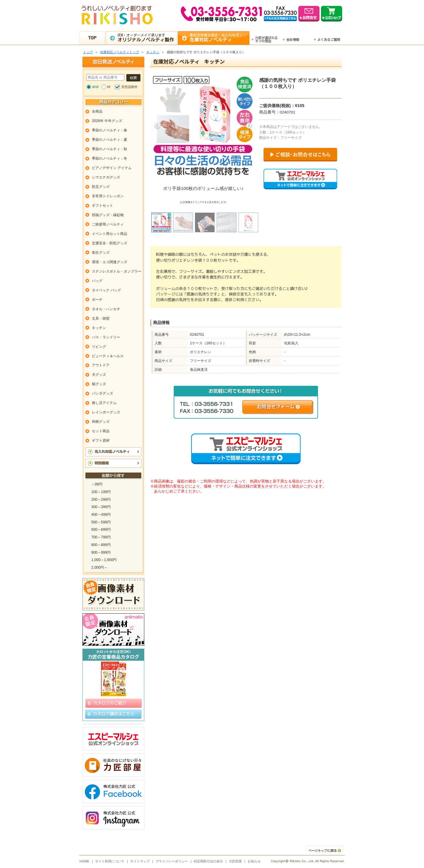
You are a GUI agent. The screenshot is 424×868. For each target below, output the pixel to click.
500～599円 (101, 522)
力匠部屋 (235, 861)
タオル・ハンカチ (106, 309)
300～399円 (101, 507)
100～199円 (101, 492)
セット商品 (101, 431)
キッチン (153, 52)
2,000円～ (99, 567)
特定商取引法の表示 (208, 861)
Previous (158, 126)
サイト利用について (110, 861)
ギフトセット (102, 206)
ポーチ (97, 300)
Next (249, 126)
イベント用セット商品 (110, 234)
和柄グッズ (101, 422)
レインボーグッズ (106, 412)
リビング (99, 347)
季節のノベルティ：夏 (110, 140)
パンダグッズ (102, 393)
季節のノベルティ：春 (110, 130)
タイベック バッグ (106, 290)
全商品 (97, 111)
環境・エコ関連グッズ (110, 262)
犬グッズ (99, 375)
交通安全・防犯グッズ (110, 243)
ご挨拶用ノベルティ (108, 224)
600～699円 (101, 530)
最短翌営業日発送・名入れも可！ (220, 38)
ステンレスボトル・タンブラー (117, 271)
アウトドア (101, 365)
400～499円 (101, 515)
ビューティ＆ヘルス (108, 356)
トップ (88, 52)
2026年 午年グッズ (107, 121)
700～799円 (101, 537)
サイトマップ (140, 861)
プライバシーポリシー (172, 861)
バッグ (97, 281)
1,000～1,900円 (104, 560)
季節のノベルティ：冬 (110, 158)
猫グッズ (99, 384)
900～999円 (101, 552)
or (109, 87)
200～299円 (101, 500)
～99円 (97, 484)
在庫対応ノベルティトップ (120, 52)
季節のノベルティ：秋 (110, 149)
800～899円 (101, 545)
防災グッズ (101, 187)
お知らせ (254, 861)
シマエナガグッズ (106, 177)
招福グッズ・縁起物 (108, 215)
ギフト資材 (101, 440)
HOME (85, 861)
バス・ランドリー (106, 337)
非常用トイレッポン (108, 196)
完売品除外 (129, 87)
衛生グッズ (101, 253)
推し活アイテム (104, 403)
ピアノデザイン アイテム (112, 168)
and (95, 87)
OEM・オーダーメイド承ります (147, 38)
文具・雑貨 (101, 318)
